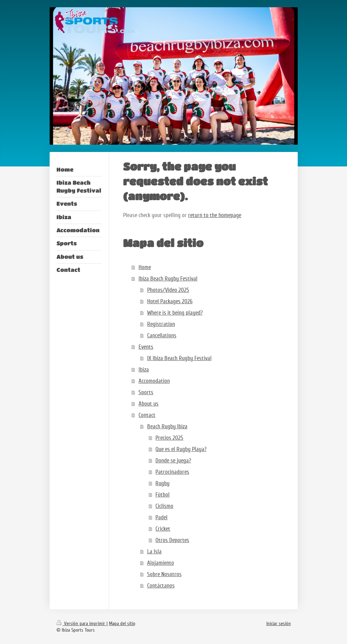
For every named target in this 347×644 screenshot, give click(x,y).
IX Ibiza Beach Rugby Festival (179, 358)
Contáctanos (161, 586)
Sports (146, 392)
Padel (161, 517)
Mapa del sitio (122, 623)
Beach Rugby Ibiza (167, 426)
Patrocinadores (172, 472)
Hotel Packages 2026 (170, 301)
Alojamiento (161, 563)
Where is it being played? (175, 313)
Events (146, 347)
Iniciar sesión (279, 623)
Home (145, 267)
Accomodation (154, 381)
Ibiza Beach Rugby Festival (168, 279)
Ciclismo (164, 506)
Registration (161, 324)
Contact (147, 415)
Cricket (163, 529)
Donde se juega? (173, 461)
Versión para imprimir (81, 623)
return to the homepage (215, 215)
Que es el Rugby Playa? (181, 449)
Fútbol (162, 495)
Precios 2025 (169, 438)
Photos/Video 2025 (168, 290)
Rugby (162, 483)
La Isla (154, 551)
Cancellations (162, 335)
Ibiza (144, 370)
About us (149, 404)
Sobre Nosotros (164, 574)
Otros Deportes (172, 540)
